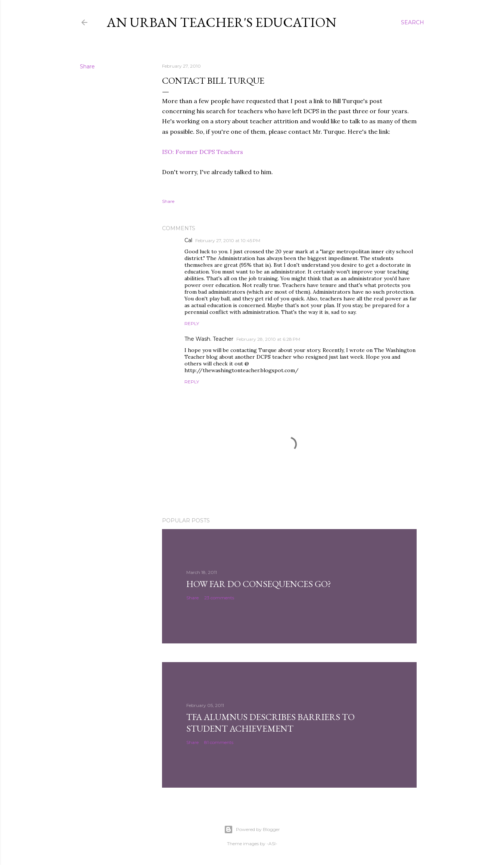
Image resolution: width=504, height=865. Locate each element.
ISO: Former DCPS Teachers (203, 152)
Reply (192, 323)
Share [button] (87, 67)
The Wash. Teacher (209, 339)
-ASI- (272, 844)
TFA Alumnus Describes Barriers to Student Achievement (270, 723)
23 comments (219, 598)
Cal (188, 240)
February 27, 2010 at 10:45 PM (228, 240)
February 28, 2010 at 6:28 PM (268, 339)
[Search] (413, 22)
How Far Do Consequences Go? (259, 584)
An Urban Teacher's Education (222, 22)
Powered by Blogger (252, 830)
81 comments (219, 742)
